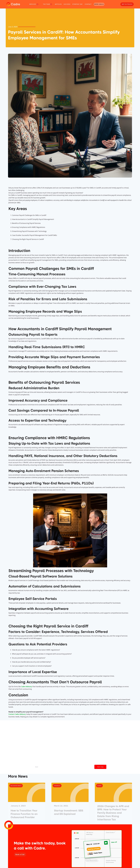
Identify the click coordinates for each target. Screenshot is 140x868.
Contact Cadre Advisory (17, 714)
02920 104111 (99, 4)
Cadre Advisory (27, 687)
